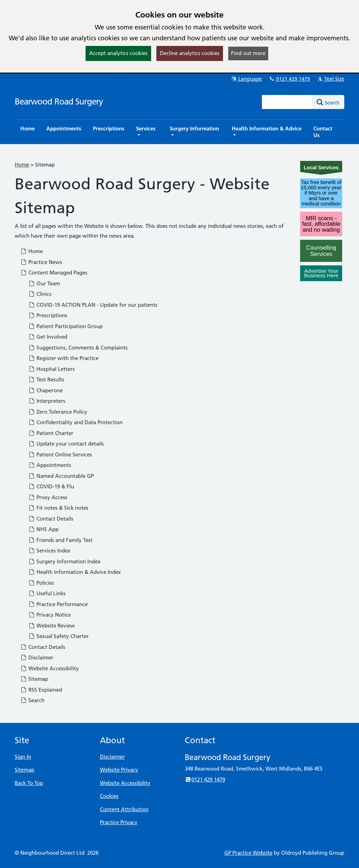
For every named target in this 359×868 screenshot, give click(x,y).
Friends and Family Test (60, 540)
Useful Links (47, 593)
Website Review (52, 626)
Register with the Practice (63, 358)
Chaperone (46, 390)
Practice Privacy (119, 822)
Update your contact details (66, 444)
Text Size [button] (330, 79)
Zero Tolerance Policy (58, 412)
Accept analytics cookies (118, 53)
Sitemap (34, 679)
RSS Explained (41, 690)
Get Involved (48, 337)
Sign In (23, 757)
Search (32, 700)
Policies (41, 583)
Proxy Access (48, 497)
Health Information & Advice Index (75, 572)
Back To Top (29, 783)
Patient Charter (51, 433)
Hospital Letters (52, 369)
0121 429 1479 (289, 79)
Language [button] (246, 79)
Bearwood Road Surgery (59, 101)
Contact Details (51, 519)
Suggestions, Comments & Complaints (78, 348)
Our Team (44, 283)
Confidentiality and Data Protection (76, 422)
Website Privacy (119, 770)
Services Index (49, 551)
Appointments (50, 465)
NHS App (43, 529)
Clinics (40, 294)
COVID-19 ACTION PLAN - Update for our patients (93, 305)
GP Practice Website (248, 853)
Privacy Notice (50, 615)
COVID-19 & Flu (51, 486)
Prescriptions (48, 315)
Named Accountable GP (61, 476)
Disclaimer (37, 657)
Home (22, 165)
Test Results (46, 379)
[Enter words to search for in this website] (287, 102)
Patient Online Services (60, 455)
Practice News (41, 262)
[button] (147, 132)
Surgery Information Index (65, 561)
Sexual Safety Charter (59, 636)
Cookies (109, 796)
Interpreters (47, 401)
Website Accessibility (50, 668)
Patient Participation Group (66, 326)
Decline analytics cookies (190, 53)
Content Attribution (124, 809)
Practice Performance (58, 604)
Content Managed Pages (54, 273)
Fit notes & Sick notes (58, 508)
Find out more (248, 53)
